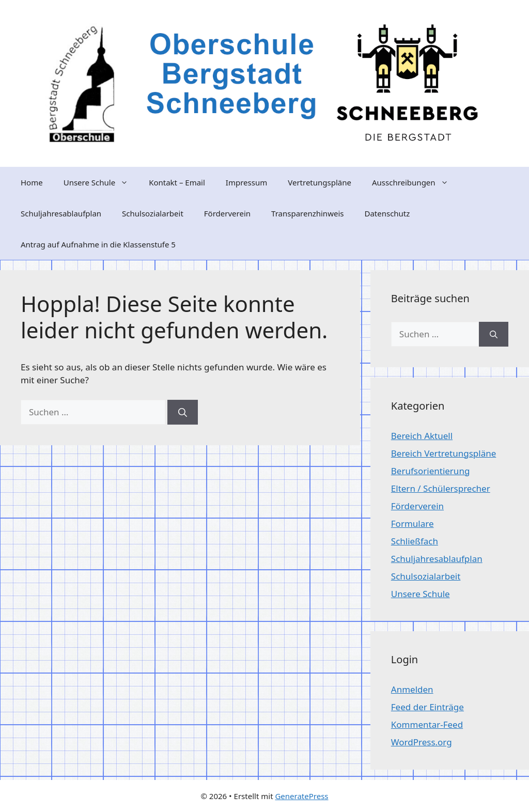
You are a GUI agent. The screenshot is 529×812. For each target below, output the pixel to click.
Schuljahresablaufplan (61, 213)
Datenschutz (387, 213)
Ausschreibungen (415, 182)
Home (32, 182)
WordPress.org (422, 742)
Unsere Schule (101, 182)
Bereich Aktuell (422, 436)
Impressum (246, 182)
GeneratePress (301, 796)
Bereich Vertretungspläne (444, 453)
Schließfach (415, 541)
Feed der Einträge (427, 707)
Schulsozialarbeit (153, 213)
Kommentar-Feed (427, 724)
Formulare (413, 524)
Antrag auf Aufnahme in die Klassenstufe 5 (98, 244)
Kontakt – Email (177, 182)
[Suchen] (183, 412)
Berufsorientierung (431, 471)
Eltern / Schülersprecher (441, 488)
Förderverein (227, 213)
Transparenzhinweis (307, 213)
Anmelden (412, 689)
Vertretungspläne (320, 182)
